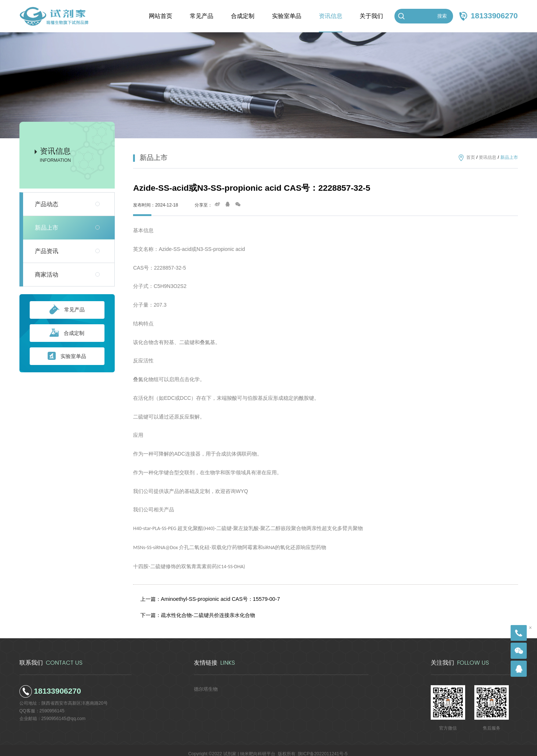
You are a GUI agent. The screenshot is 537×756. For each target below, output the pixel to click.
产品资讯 (47, 251)
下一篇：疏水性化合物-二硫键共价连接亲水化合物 (196, 610)
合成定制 (67, 333)
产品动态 (47, 204)
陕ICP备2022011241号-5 (323, 747)
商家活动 (47, 275)
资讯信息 (488, 158)
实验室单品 (67, 356)
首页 (471, 158)
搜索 (442, 16)
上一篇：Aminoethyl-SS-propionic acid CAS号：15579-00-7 (207, 597)
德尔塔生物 (205, 682)
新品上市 (47, 228)
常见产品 (67, 310)
